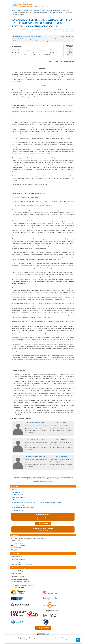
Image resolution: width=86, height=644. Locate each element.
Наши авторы (17, 562)
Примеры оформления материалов (23, 508)
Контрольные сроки (19, 497)
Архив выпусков (18, 557)
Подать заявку (43, 523)
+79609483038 (16, 548)
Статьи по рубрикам (19, 559)
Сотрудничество (18, 492)
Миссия (15, 489)
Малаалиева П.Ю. (28, 36)
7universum (18, 545)
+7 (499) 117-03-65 (17, 543)
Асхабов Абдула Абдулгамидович (36, 456)
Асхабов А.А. (38, 36)
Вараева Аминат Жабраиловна (36, 423)
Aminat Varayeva (61, 423)
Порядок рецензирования (21, 500)
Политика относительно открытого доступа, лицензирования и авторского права (37, 502)
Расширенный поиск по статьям (22, 564)
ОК (78, 640)
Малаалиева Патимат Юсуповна (36, 439)
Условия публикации (19, 505)
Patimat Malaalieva (61, 439)
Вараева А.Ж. (19, 36)
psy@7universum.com (18, 550)
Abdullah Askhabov (61, 456)
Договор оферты (18, 510)
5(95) (15, 41)
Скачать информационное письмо (25, 585)
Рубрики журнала (18, 495)
